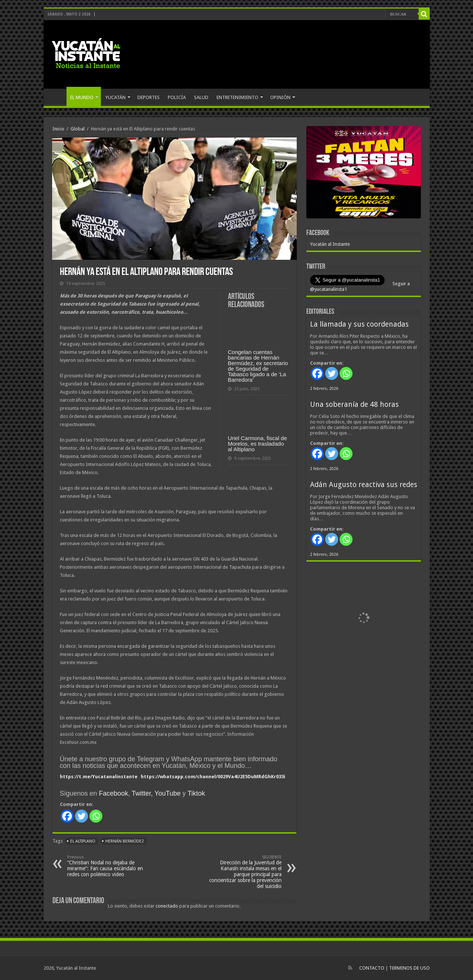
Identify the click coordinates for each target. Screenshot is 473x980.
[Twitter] (81, 816)
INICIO (57, 96)
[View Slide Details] (364, 174)
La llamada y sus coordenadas (359, 324)
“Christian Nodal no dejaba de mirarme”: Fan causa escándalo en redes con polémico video (105, 866)
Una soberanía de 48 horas (354, 404)
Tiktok (196, 793)
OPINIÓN (280, 97)
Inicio (58, 129)
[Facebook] (67, 816)
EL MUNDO (82, 97)
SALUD (201, 97)
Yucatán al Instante (330, 244)
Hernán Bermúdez (125, 841)
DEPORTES (149, 97)
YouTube (168, 793)
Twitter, (142, 793)
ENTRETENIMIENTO (237, 97)
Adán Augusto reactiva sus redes (364, 485)
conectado (167, 906)
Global (78, 129)
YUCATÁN (115, 97)
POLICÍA (177, 97)
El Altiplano (83, 841)
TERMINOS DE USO (409, 968)
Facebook (114, 793)
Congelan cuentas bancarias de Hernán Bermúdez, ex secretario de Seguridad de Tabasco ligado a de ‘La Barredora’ (258, 366)
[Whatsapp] (96, 816)
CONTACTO (372, 968)
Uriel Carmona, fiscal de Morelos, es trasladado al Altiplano (258, 444)
